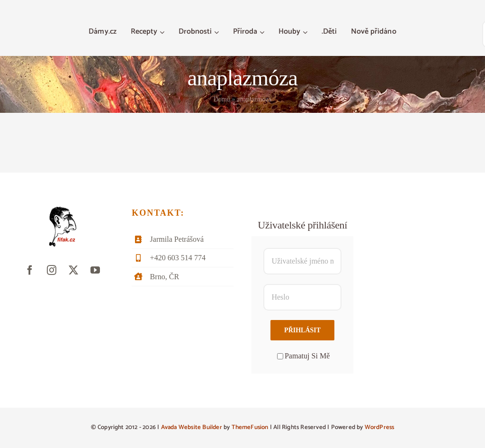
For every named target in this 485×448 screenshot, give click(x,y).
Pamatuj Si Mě (303, 356)
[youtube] (95, 270)
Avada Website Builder (192, 427)
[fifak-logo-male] (63, 210)
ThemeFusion (250, 427)
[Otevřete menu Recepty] (163, 32)
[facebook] (30, 270)
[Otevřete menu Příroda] (263, 32)
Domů (222, 99)
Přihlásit (302, 330)
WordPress (380, 427)
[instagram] (52, 270)
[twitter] (73, 270)
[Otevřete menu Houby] (306, 32)
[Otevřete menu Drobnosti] (218, 32)
